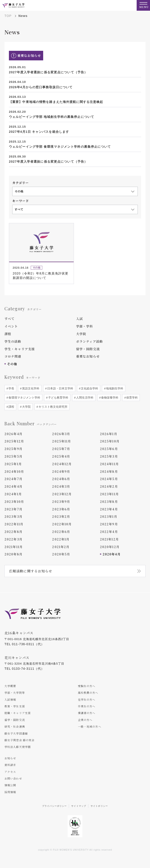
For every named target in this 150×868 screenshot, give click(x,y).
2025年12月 (14, 441)
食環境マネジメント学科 (24, 398)
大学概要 (10, 686)
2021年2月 (61, 547)
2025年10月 (110, 441)
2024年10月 (14, 471)
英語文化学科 (30, 388)
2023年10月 (14, 502)
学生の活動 (13, 341)
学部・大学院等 (15, 693)
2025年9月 (13, 449)
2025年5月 (13, 456)
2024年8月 (109, 471)
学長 (11, 388)
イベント (11, 326)
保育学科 (132, 398)
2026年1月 (109, 434)
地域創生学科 (114, 388)
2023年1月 (109, 516)
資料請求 (10, 765)
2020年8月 (13, 554)
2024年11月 (109, 464)
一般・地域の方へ (90, 726)
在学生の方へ (87, 699)
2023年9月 (61, 502)
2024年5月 (109, 479)
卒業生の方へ (87, 706)
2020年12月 (110, 547)
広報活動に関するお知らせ (31, 571)
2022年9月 (109, 524)
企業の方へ (85, 720)
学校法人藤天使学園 (18, 747)
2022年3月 (13, 539)
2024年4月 (13, 486)
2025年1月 (13, 464)
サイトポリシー (99, 806)
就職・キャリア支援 (18, 713)
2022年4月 (109, 532)
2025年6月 (109, 449)
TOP (8, 16)
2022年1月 (61, 539)
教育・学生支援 (15, 706)
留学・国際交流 (88, 349)
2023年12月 (62, 494)
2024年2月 (109, 486)
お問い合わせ (13, 778)
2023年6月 (61, 509)
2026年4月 (13, 434)
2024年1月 (13, 494)
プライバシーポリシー (54, 806)
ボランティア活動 (89, 341)
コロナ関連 (13, 356)
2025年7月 (61, 449)
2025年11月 (62, 441)
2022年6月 (61, 532)
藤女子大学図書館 (16, 733)
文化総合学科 (89, 388)
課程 (8, 334)
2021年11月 (14, 547)
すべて (9, 319)
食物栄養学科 (109, 398)
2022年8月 (13, 532)
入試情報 (10, 699)
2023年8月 (109, 502)
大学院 (81, 334)
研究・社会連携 (15, 726)
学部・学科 (85, 326)
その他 (12, 364)
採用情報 (10, 792)
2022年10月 (62, 524)
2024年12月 (62, 464)
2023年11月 (109, 494)
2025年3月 (109, 456)
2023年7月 (13, 509)
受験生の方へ (87, 686)
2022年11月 (14, 524)
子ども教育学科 (58, 398)
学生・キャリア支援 (20, 349)
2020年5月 (61, 554)
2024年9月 (61, 471)
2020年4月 (112, 554)
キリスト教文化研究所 (53, 407)
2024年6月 (61, 479)
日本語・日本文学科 (60, 388)
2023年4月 (109, 509)
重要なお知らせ (88, 356)
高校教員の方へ (88, 693)
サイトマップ (79, 806)
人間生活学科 (84, 398)
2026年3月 (61, 434)
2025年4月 (61, 456)
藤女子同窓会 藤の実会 (19, 740)
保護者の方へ (87, 713)
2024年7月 (13, 479)
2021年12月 (109, 539)
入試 (79, 319)
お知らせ (10, 758)
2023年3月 (13, 516)
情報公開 (10, 785)
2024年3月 (61, 486)
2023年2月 (61, 516)
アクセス (10, 772)
